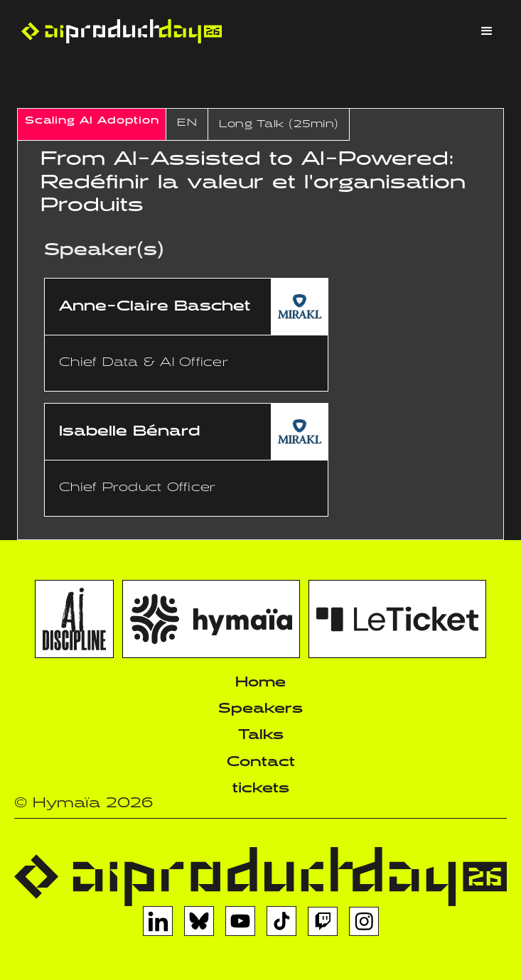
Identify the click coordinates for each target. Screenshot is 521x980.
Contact (261, 762)
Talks (261, 735)
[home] (118, 31)
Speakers (260, 709)
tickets (261, 788)
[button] (487, 31)
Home (260, 683)
